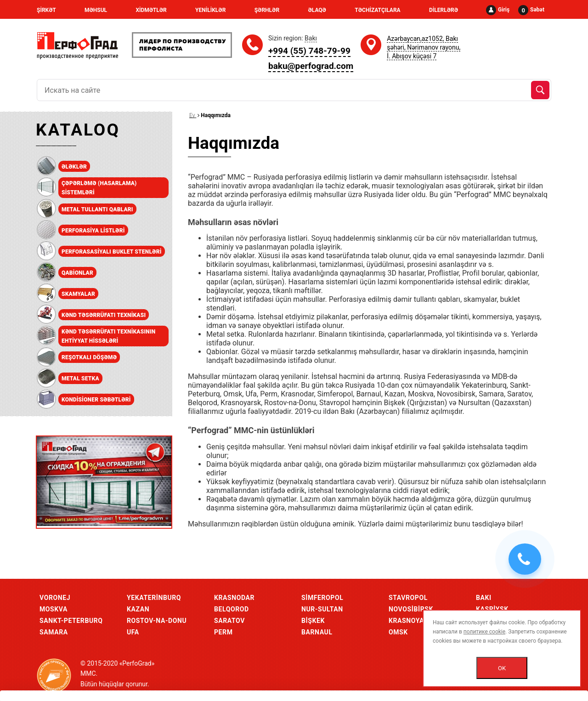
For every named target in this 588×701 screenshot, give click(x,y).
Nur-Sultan (322, 609)
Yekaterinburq (154, 598)
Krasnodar (234, 598)
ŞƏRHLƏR (267, 10)
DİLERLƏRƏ (444, 10)
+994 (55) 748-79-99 (309, 51)
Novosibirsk (411, 609)
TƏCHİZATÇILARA (377, 10)
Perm (223, 632)
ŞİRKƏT (46, 10)
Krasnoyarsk (413, 621)
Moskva (54, 609)
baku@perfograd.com (311, 66)
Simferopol (322, 598)
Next (156, 478)
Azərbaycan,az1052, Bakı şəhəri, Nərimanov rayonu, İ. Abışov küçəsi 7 (424, 47)
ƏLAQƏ (317, 10)
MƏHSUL (96, 10)
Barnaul (317, 632)
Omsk (398, 632)
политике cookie (484, 632)
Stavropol (408, 598)
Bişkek (313, 621)
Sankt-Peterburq (71, 621)
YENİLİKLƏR (210, 10)
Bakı (484, 598)
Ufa (133, 632)
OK (502, 668)
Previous (52, 478)
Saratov (229, 621)
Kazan (138, 609)
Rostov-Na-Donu (157, 621)
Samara (54, 632)
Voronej (55, 598)
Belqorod (232, 609)
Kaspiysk (492, 609)
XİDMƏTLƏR (151, 10)
